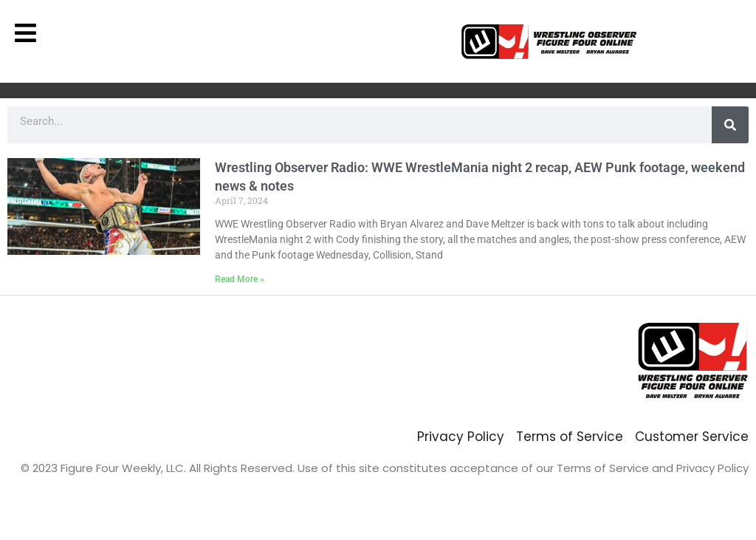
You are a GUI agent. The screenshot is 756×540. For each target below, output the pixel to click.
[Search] (730, 125)
